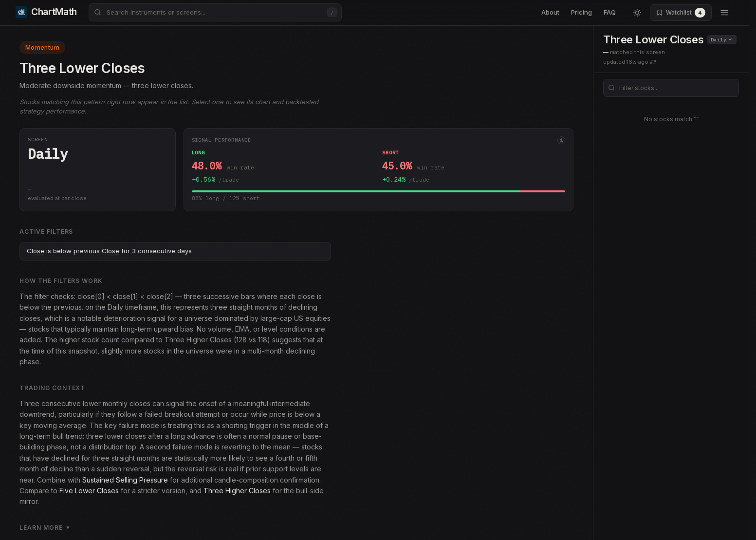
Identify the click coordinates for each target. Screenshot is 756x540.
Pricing (581, 12)
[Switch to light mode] (637, 13)
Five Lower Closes (89, 491)
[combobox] (215, 12)
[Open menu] (724, 13)
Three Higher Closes (237, 491)
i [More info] (561, 140)
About (550, 12)
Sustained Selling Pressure (125, 480)
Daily (721, 40)
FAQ (610, 12)
